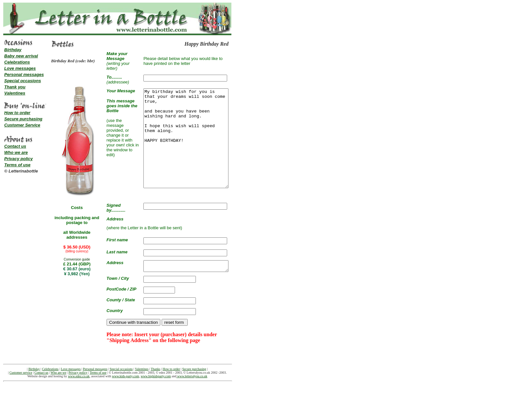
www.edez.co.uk (79, 393)
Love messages (20, 68)
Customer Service (22, 125)
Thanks (155, 386)
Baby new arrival (21, 56)
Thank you (15, 87)
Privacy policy (18, 159)
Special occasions (23, 81)
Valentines (15, 93)
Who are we (58, 390)
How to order (17, 113)
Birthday (13, 50)
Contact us (15, 146)
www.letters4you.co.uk (192, 393)
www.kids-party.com (126, 393)
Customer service (21, 390)
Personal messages (24, 75)
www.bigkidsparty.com (156, 393)
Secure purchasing (23, 119)
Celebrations (17, 62)
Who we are (16, 152)
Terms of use (17, 165)
